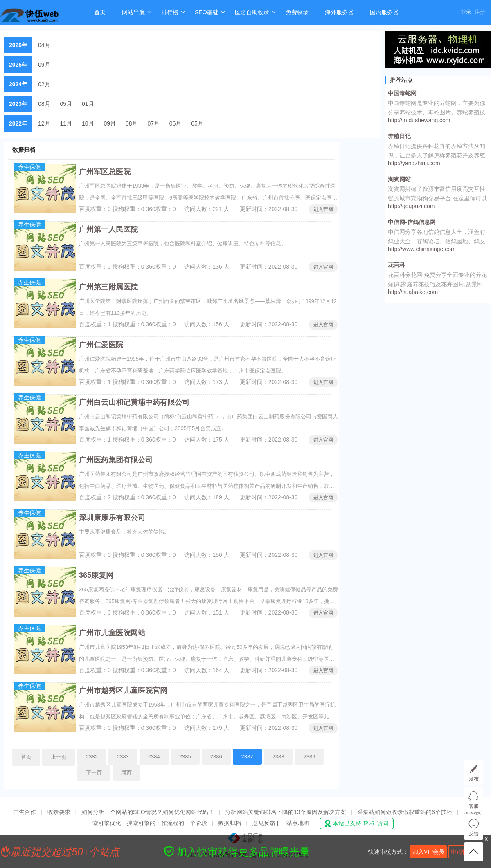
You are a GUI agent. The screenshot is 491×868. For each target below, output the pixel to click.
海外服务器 (339, 12)
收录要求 (59, 812)
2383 (123, 757)
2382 (92, 757)
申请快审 (462, 852)
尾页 (126, 773)
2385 (185, 757)
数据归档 (230, 823)
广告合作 (25, 812)
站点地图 (298, 823)
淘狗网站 (399, 179)
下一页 (94, 773)
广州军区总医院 (105, 172)
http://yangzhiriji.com (414, 163)
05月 (66, 104)
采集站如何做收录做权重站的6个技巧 (405, 812)
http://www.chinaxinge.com (422, 249)
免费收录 (297, 12)
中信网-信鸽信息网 (412, 222)
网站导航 (137, 12)
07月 (153, 123)
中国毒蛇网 (402, 93)
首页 (100, 12)
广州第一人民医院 (108, 229)
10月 (88, 123)
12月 (44, 123)
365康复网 (96, 575)
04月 (44, 45)
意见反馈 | (266, 823)
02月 (44, 84)
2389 (309, 757)
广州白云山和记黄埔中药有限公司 (134, 402)
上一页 (59, 757)
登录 (466, 12)
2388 (278, 757)
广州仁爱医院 (101, 345)
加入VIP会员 (429, 852)
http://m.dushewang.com (419, 120)
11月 (66, 123)
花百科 (396, 265)
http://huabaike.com (413, 292)
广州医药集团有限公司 (116, 460)
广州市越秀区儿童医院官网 (123, 691)
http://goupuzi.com (411, 206)
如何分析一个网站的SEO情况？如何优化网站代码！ (148, 812)
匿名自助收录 (256, 12)
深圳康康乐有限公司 (112, 518)
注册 (480, 12)
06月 (176, 123)
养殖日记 (399, 136)
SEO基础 (210, 12)
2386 (216, 757)
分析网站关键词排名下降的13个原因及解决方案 (286, 812)
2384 (154, 757)
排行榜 (173, 12)
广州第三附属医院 (108, 287)
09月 (44, 65)
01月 (88, 104)
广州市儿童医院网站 (112, 633)
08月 (44, 104)
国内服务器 (384, 12)
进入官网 (323, 209)
